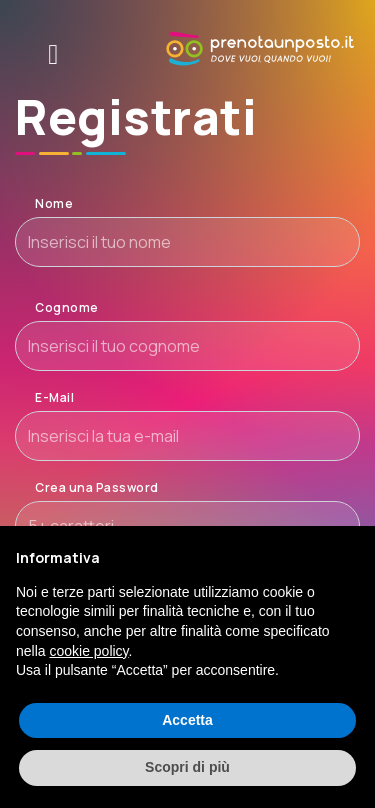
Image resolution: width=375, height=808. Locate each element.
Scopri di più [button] (187, 767)
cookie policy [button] (88, 651)
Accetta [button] (187, 720)
